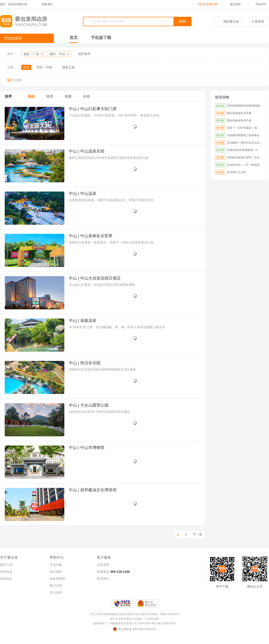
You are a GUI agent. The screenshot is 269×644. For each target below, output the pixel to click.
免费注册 (212, 4)
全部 (26, 67)
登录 (202, 4)
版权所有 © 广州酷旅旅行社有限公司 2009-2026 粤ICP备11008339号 (135, 623)
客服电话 (103, 572)
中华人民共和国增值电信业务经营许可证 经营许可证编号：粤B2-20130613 (134, 614)
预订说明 (56, 586)
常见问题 (56, 565)
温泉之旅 (68, 67)
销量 (68, 96)
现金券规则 (57, 579)
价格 (87, 96)
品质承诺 (103, 565)
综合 (31, 96)
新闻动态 (6, 579)
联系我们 (103, 579)
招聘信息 (6, 572)
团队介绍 (6, 565)
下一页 (197, 534)
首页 (74, 38)
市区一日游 (44, 67)
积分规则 (56, 572)
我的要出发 (228, 22)
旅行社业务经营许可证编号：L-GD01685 (134, 619)
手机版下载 (101, 38)
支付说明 (56, 592)
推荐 (50, 96)
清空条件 (84, 54)
